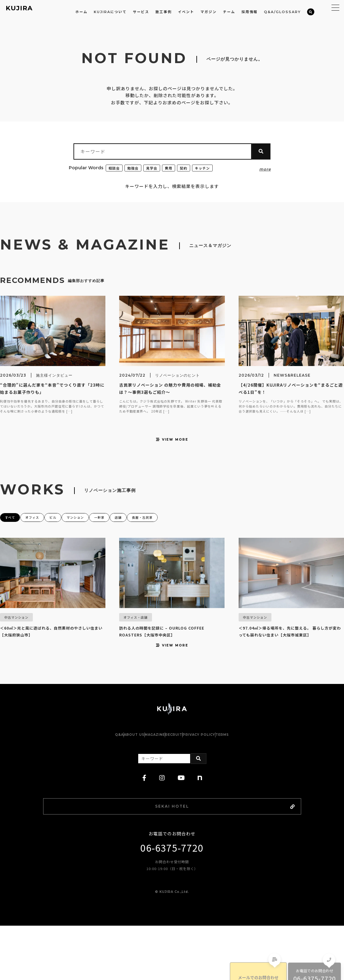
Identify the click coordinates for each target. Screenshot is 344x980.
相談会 (115, 168)
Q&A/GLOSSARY (282, 12)
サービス (141, 12)
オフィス (41, 535)
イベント (186, 12)
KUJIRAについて (110, 12)
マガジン (209, 12)
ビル (68, 535)
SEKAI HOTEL (189, 859)
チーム (229, 12)
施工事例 (164, 12)
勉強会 (134, 168)
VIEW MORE (172, 455)
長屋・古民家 (184, 535)
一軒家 (128, 535)
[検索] (311, 12)
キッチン (207, 168)
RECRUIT (180, 786)
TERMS (253, 786)
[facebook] (144, 829)
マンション (97, 535)
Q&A (88, 786)
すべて (12, 535)
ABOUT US (115, 786)
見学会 (154, 168)
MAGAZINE (149, 786)
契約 (187, 168)
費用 (172, 168)
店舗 (153, 535)
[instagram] (162, 829)
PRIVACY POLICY (218, 786)
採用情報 (250, 12)
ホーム (81, 12)
